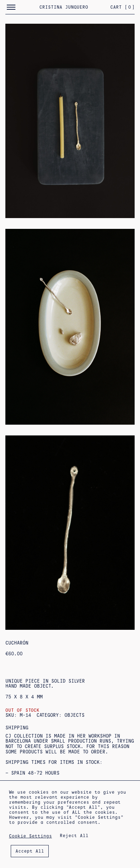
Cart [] (122, 7)
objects (74, 715)
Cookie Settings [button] (30, 836)
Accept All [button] (30, 851)
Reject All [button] (74, 836)
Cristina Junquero (64, 7)
